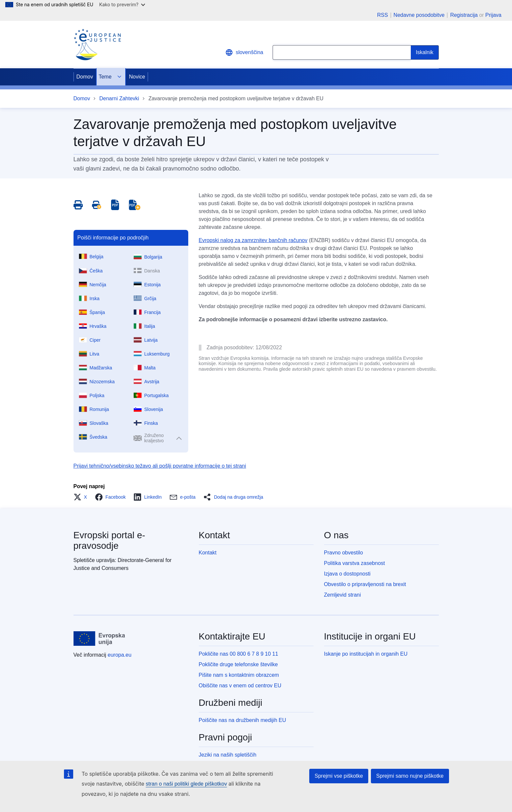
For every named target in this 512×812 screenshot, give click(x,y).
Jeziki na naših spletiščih (228, 755)
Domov (85, 77)
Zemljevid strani (343, 595)
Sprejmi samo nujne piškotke (410, 776)
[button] (82, 497)
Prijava (493, 15)
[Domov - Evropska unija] (100, 639)
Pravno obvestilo (344, 553)
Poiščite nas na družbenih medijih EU (242, 720)
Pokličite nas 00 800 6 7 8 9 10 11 (239, 654)
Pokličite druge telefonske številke (238, 664)
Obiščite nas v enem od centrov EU (240, 686)
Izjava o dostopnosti (347, 574)
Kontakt (208, 553)
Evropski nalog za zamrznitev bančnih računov (253, 240)
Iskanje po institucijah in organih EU (366, 654)
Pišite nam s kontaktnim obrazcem (239, 675)
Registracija (464, 15)
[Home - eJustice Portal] (97, 45)
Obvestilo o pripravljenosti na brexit (365, 584)
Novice (137, 77)
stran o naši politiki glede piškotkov (186, 784)
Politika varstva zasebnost (355, 563)
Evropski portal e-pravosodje (109, 540)
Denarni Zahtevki (119, 98)
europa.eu (120, 655)
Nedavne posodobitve (419, 15)
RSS (383, 15)
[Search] (425, 52)
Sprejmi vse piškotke (339, 776)
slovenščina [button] (244, 52)
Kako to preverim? (122, 4)
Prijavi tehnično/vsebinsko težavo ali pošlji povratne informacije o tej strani (160, 466)
